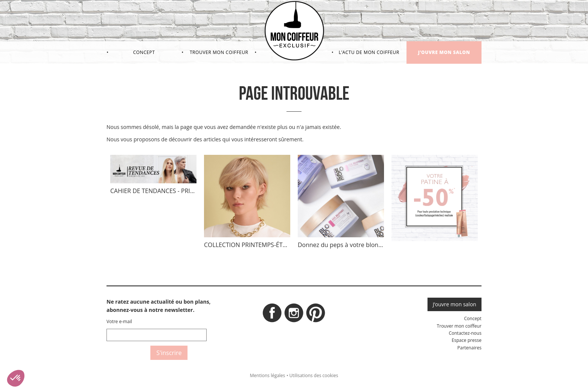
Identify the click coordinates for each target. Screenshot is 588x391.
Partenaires (469, 348)
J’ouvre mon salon (444, 52)
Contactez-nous (465, 333)
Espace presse (467, 340)
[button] (16, 378)
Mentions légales (267, 375)
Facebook (272, 315)
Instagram (294, 315)
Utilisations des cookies (314, 375)
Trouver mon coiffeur (219, 52)
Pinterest (316, 315)
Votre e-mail (119, 321)
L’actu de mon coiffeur (369, 52)
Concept (144, 52)
